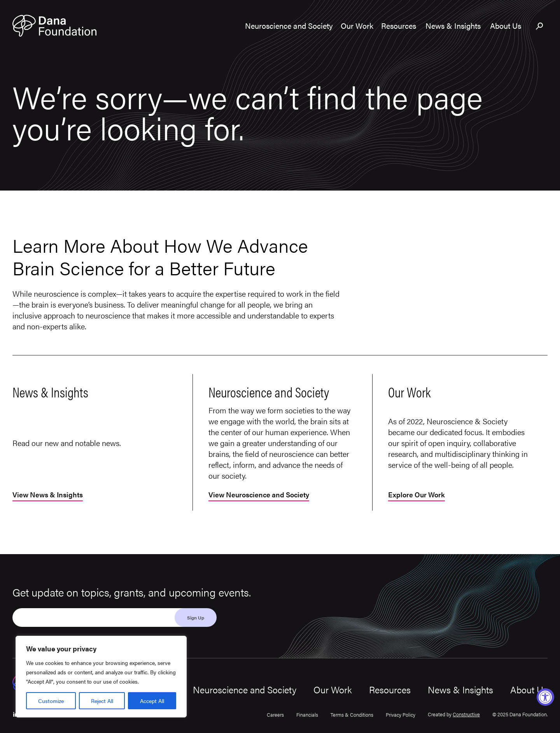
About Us (529, 689)
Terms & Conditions (352, 715)
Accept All (152, 701)
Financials (307, 715)
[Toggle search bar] (540, 26)
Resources (390, 689)
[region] (101, 677)
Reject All (102, 701)
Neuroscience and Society (245, 689)
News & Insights (460, 689)
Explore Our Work (416, 495)
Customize (51, 701)
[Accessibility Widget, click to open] (545, 697)
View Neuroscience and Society (259, 495)
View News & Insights (48, 495)
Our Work (333, 689)
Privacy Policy (401, 715)
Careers (275, 715)
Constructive (466, 714)
